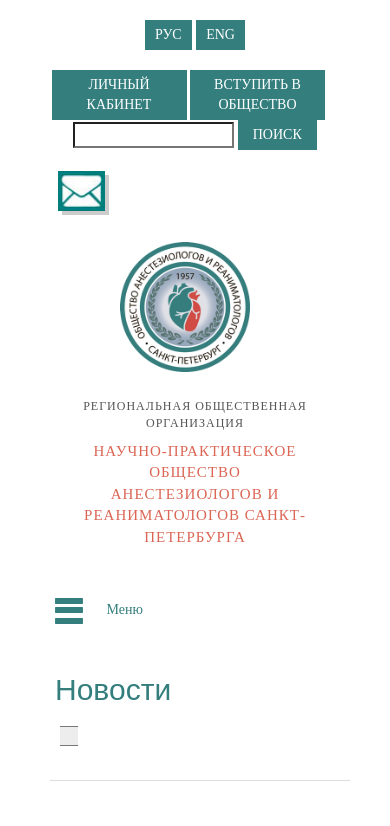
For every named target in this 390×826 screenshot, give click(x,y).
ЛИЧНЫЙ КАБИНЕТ (119, 94)
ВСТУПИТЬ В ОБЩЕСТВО (257, 94)
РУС (168, 34)
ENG (220, 34)
